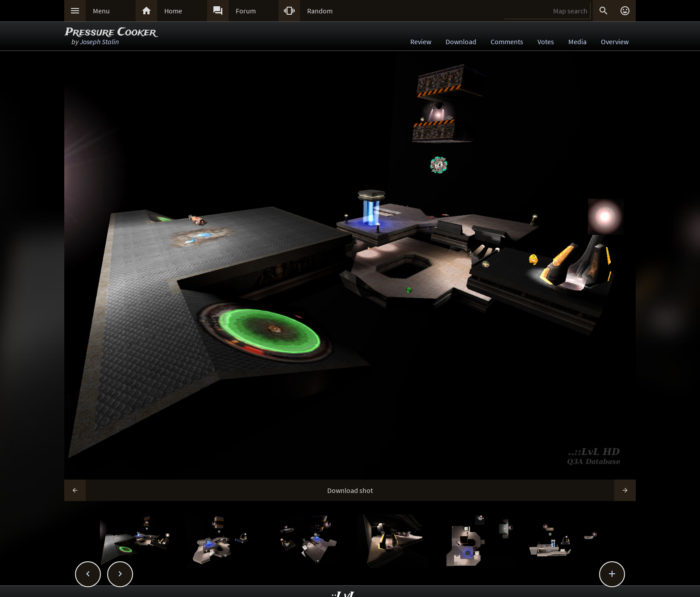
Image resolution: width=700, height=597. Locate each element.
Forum (246, 11)
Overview (615, 42)
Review (421, 42)
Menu (101, 11)
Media (577, 42)
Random (320, 11)
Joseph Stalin (99, 42)
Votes (546, 42)
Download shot (350, 490)
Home (173, 11)
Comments (507, 42)
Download (461, 42)
